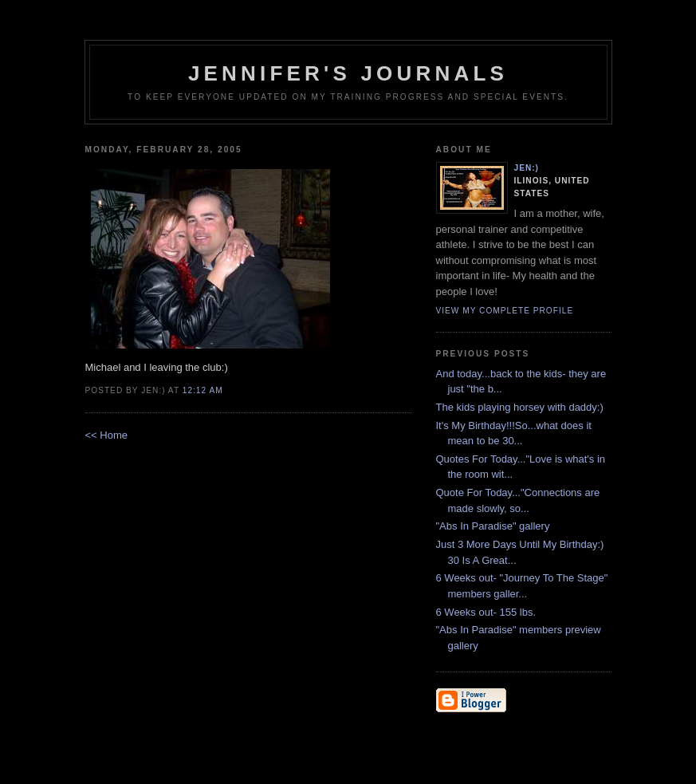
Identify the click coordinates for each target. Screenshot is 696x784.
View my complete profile (505, 311)
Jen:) (527, 168)
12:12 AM (203, 390)
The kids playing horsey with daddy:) (520, 407)
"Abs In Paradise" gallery (493, 526)
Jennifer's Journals (348, 73)
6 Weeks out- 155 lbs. (486, 612)
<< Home (106, 435)
